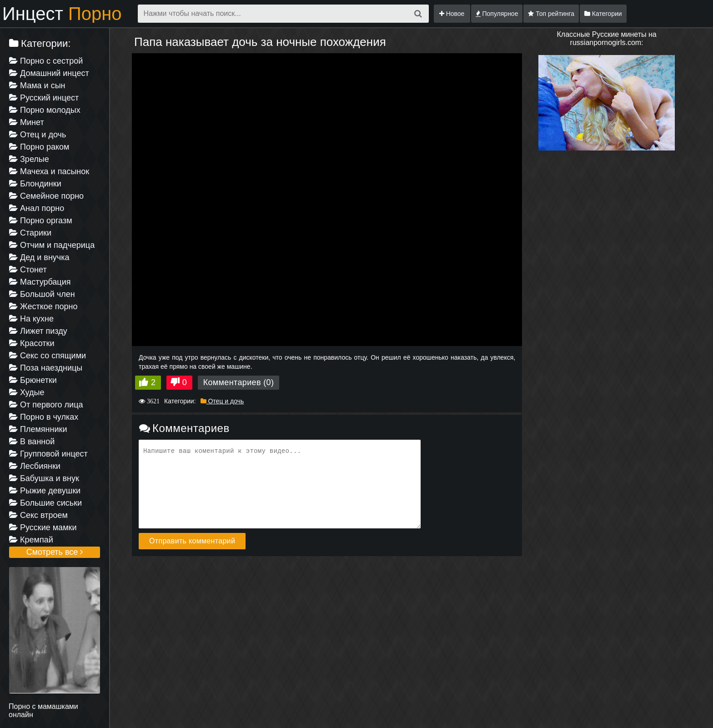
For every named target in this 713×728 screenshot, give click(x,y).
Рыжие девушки (45, 491)
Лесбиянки (35, 466)
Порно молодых (45, 110)
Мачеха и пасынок (49, 171)
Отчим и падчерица (52, 245)
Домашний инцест (49, 73)
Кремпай (31, 540)
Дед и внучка (39, 257)
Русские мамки (43, 527)
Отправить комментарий (192, 541)
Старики (30, 233)
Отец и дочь (38, 135)
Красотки (32, 343)
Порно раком (39, 147)
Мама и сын (37, 85)
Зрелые (29, 159)
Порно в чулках (44, 417)
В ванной (32, 442)
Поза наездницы (46, 368)
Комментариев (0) (239, 382)
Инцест (62, 14)
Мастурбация (40, 282)
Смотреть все (55, 552)
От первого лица (46, 405)
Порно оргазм (41, 221)
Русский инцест (44, 98)
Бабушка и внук (44, 478)
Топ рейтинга (551, 14)
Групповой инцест (48, 454)
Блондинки (35, 184)
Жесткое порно (43, 306)
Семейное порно (46, 196)
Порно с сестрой (46, 61)
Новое (452, 14)
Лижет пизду (38, 331)
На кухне (31, 319)
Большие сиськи (45, 503)
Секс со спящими (48, 356)
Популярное (497, 14)
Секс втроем (38, 515)
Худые (27, 392)
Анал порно (37, 208)
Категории (603, 14)
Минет (27, 122)
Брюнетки (33, 380)
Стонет (28, 270)
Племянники (38, 429)
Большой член (42, 294)
